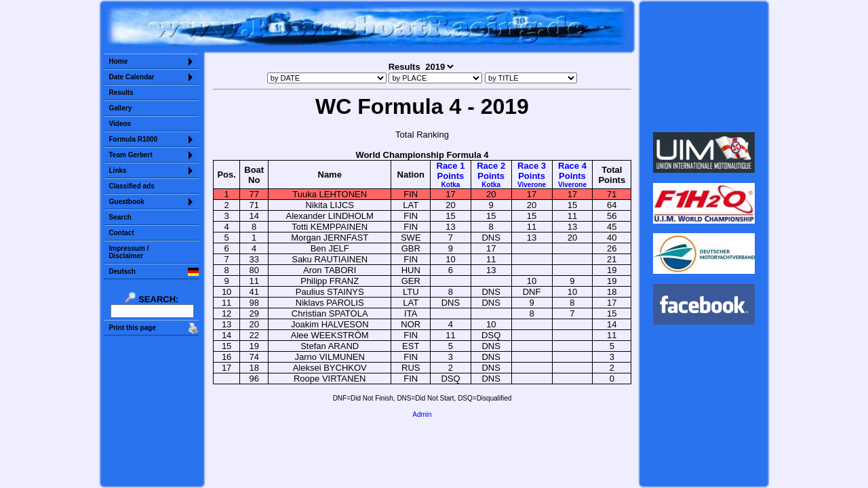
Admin (422, 414)
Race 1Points (451, 175)
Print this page (133, 328)
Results (121, 93)
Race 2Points (491, 175)
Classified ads (132, 186)
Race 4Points (572, 175)
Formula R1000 (134, 139)
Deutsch (122, 271)
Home (119, 61)
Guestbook (127, 202)
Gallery (121, 108)
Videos (120, 124)
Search (120, 217)
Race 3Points (532, 175)
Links (118, 170)
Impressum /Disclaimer (129, 252)
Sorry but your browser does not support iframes (704, 66)
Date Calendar (132, 77)
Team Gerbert (131, 155)
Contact (122, 233)
